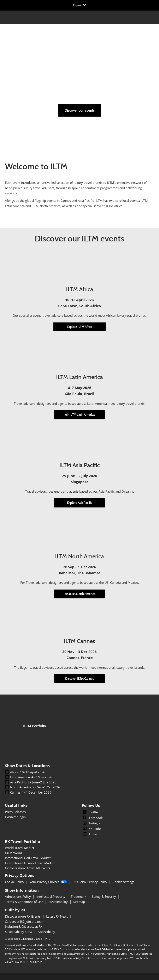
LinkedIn (92, 834)
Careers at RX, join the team (25, 922)
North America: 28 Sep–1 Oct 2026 (35, 787)
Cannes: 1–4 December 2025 (31, 793)
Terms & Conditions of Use (24, 902)
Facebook (92, 818)
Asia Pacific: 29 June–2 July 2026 (33, 782)
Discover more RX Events (23, 917)
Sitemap (79, 902)
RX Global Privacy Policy (90, 882)
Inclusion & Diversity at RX (24, 927)
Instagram (93, 823)
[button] (80, 111)
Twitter (90, 812)
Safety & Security (104, 897)
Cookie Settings (123, 882)
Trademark (79, 897)
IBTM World (13, 853)
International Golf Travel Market (28, 858)
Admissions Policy (18, 897)
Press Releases (15, 812)
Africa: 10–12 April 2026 (28, 772)
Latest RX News (57, 917)
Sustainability (59, 902)
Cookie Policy (15, 882)
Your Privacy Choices (49, 882)
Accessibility (46, 932)
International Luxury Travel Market (30, 863)
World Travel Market (20, 848)
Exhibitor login (15, 817)
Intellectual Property (51, 897)
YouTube (92, 829)
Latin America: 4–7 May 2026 (31, 777)
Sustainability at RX (19, 932)
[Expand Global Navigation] (79, 5)
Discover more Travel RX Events (28, 868)
